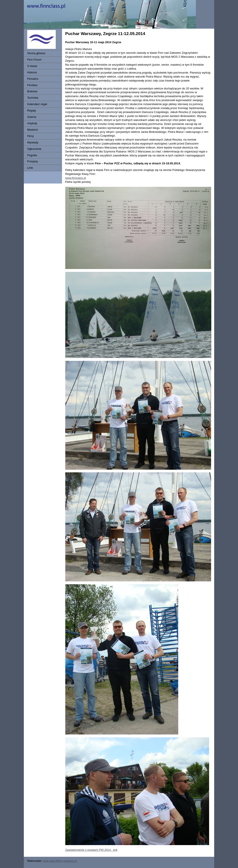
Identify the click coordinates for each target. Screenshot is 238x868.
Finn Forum (34, 60)
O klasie (32, 66)
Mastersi (32, 130)
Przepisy (33, 161)
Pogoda (32, 155)
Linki (30, 168)
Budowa (32, 91)
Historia (32, 72)
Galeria (32, 117)
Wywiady (33, 142)
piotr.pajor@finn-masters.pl (60, 861)
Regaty (32, 110)
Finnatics (33, 79)
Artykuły (32, 123)
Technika (33, 98)
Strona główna (36, 53)
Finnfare (32, 85)
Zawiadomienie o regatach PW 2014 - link (91, 850)
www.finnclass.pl (76, 178)
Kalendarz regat (37, 104)
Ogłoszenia (34, 149)
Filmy (31, 136)
